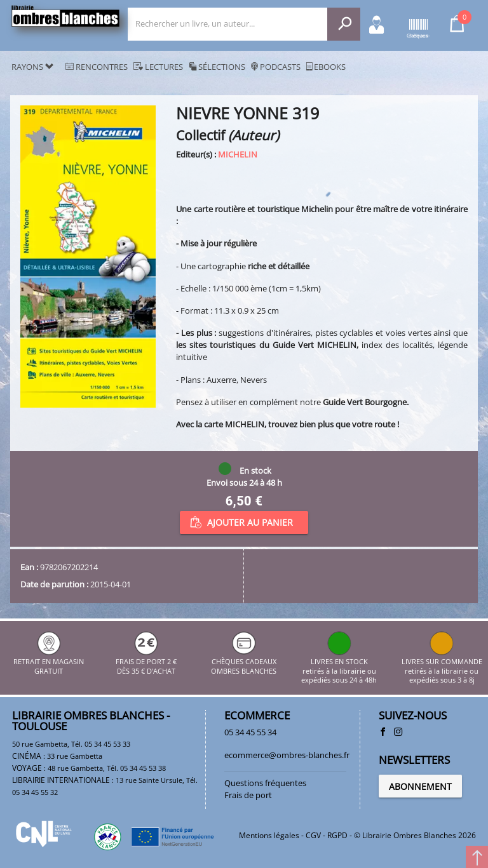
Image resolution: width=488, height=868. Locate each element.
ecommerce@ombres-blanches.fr (287, 755)
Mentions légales (269, 835)
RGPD (337, 835)
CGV (313, 835)
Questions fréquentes (265, 783)
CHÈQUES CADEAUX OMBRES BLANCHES (244, 662)
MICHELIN (238, 154)
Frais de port (248, 795)
